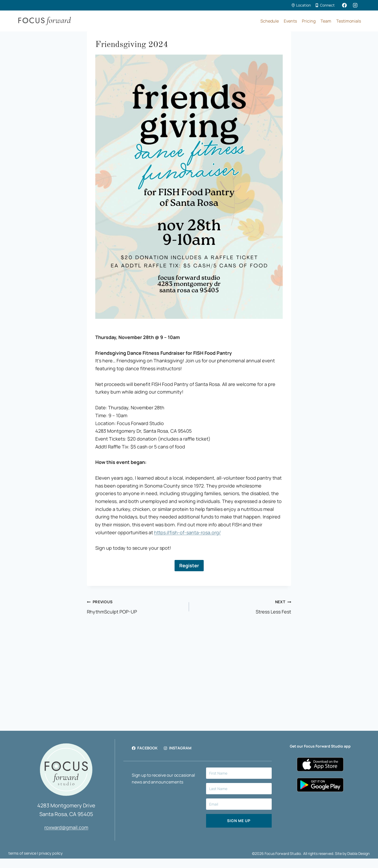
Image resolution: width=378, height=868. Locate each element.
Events (290, 21)
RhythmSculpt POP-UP (136, 606)
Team (326, 21)
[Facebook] (344, 5)
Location (301, 5)
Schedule (270, 21)
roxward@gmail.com (66, 827)
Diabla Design (358, 853)
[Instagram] (355, 5)
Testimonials (349, 21)
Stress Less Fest (242, 606)
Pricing (309, 21)
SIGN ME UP (239, 821)
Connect (325, 5)
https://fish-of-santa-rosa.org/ (187, 532)
